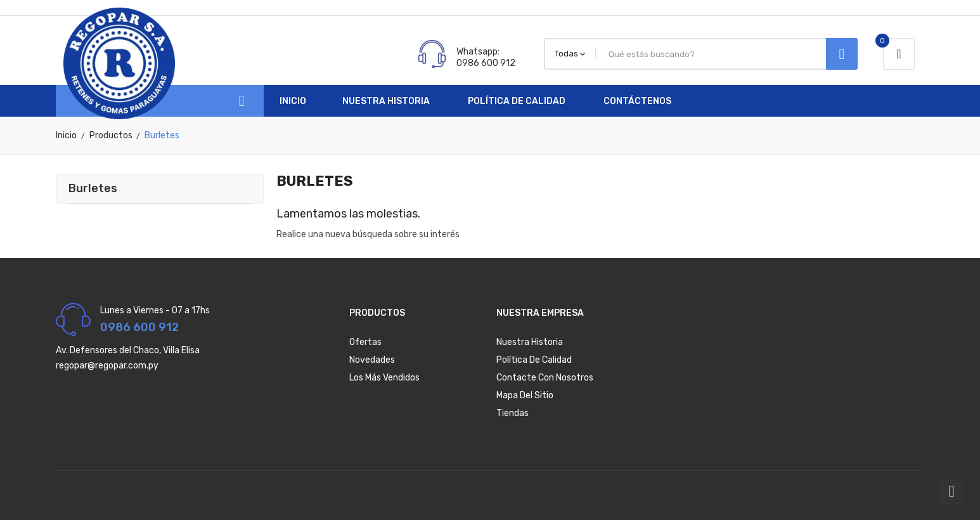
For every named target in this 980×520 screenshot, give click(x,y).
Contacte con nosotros (545, 378)
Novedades (372, 360)
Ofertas (365, 342)
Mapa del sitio (525, 395)
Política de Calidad (534, 360)
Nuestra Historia (530, 342)
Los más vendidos (384, 378)
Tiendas (513, 413)
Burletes (93, 188)
